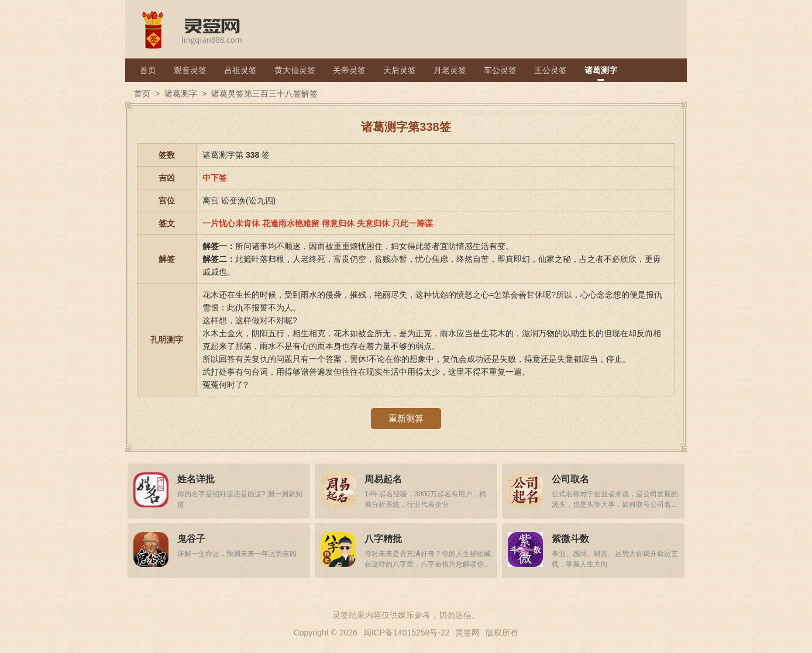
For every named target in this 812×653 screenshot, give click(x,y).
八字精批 (383, 539)
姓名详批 (196, 479)
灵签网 (467, 633)
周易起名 (383, 479)
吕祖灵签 (240, 70)
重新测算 (406, 418)
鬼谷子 (191, 539)
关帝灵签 (349, 70)
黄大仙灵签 (295, 70)
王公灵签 (550, 70)
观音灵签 (190, 70)
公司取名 (570, 479)
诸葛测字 (601, 70)
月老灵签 (450, 70)
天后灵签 (400, 70)
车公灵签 (500, 70)
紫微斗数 (570, 539)
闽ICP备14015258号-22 (407, 633)
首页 (148, 70)
